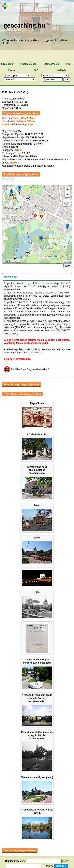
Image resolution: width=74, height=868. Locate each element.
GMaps (32, 118)
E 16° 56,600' (21, 105)
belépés (62, 70)
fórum (11, 70)
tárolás (50, 866)
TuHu (16, 118)
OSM (24, 118)
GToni (18, 150)
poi (69, 64)
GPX (68, 266)
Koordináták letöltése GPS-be (18, 121)
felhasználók (52, 64)
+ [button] (68, 190)
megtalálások (29, 64)
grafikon (14, 163)
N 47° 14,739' (21, 102)
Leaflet (67, 262)
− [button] (68, 195)
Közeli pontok (25, 124)
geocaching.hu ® (27, 25)
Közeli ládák (9, 124)
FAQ (36, 70)
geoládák (8, 64)
